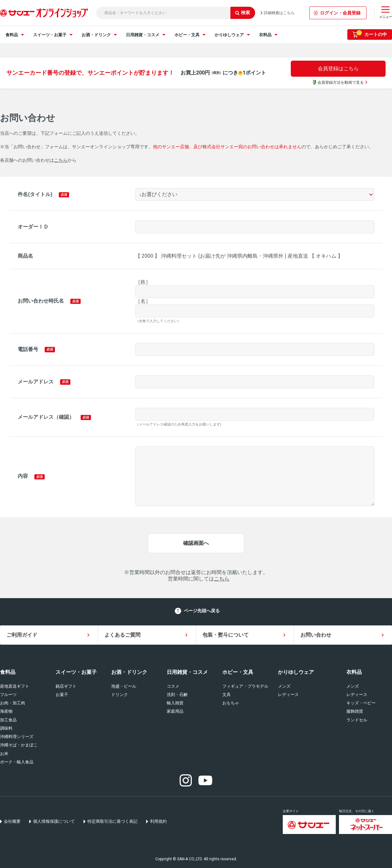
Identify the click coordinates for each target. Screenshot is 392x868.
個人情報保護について (54, 821)
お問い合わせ (316, 635)
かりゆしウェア (296, 672)
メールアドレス (36, 382)
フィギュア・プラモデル (245, 686)
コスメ (173, 686)
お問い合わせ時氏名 (41, 301)
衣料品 (354, 672)
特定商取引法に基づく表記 (112, 821)
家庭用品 (175, 711)
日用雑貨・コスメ (187, 672)
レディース (288, 695)
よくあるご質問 (122, 635)
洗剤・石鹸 (177, 695)
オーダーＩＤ (33, 227)
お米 (4, 754)
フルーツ (8, 695)
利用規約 (158, 821)
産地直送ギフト (15, 686)
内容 (23, 476)
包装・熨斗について (226, 635)
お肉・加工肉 (13, 703)
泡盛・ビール (124, 686)
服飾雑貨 (355, 711)
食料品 (8, 672)
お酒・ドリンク (129, 672)
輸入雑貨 (175, 703)
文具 (227, 695)
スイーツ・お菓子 (76, 672)
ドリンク (120, 695)
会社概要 (12, 821)
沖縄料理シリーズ (17, 737)
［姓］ (143, 282)
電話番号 (28, 349)
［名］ (143, 301)
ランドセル (357, 720)
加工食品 (8, 720)
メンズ (284, 686)
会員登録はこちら (338, 69)
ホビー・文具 (238, 672)
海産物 (6, 711)
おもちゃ (231, 703)
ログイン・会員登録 (340, 13)
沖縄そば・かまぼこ (19, 745)
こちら (61, 160)
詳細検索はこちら (279, 13)
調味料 (6, 728)
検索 (243, 13)
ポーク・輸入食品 (17, 762)
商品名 (25, 256)
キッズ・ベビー (361, 703)
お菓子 (62, 695)
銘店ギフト (66, 686)
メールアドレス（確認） (46, 417)
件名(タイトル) (35, 194)
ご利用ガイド (22, 635)
